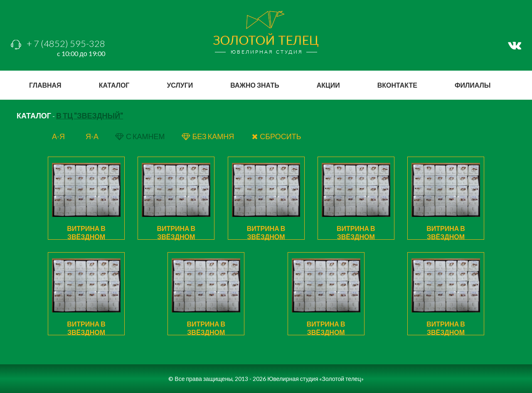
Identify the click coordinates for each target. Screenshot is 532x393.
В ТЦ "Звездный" (90, 115)
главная (45, 85)
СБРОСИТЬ (276, 136)
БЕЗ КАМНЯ (209, 136)
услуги (180, 85)
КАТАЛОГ (34, 115)
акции (328, 85)
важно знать (255, 85)
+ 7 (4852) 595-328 (58, 43)
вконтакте (397, 85)
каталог (114, 85)
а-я (58, 136)
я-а (92, 136)
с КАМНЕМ (140, 136)
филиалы (473, 85)
